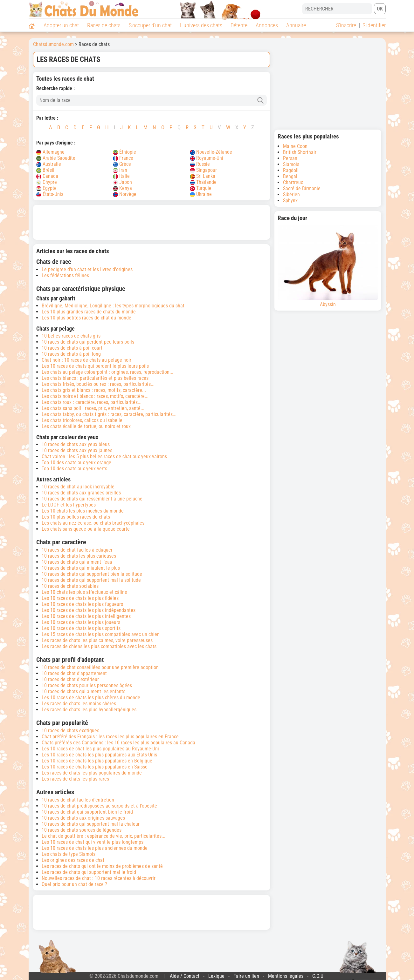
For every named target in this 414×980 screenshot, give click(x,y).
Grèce (122, 164)
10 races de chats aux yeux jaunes (77, 450)
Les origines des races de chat (73, 860)
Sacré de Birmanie (302, 188)
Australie (49, 164)
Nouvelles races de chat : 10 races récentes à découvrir (99, 878)
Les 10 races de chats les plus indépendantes (89, 610)
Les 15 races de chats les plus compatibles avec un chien (101, 634)
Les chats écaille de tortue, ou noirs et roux (86, 426)
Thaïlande (203, 182)
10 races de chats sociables (70, 586)
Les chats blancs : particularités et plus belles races (95, 378)
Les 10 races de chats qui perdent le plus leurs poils (95, 366)
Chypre (47, 182)
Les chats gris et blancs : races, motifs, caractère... (94, 390)
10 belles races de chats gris (71, 336)
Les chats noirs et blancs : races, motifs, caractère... (95, 396)
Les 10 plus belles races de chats (76, 517)
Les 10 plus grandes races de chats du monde (89, 312)
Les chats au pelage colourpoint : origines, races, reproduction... (107, 372)
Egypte (46, 188)
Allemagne (50, 152)
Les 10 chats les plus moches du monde (83, 511)
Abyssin (328, 266)
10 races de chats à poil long (71, 354)
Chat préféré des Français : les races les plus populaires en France (110, 737)
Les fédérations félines (65, 275)
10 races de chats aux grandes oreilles (81, 493)
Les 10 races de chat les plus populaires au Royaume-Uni (100, 749)
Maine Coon (295, 146)
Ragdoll (291, 170)
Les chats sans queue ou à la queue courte (86, 529)
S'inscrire (346, 25)
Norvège (125, 194)
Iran (120, 170)
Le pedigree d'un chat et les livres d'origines (87, 269)
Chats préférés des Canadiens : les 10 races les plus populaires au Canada (118, 743)
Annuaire (296, 25)
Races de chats (104, 25)
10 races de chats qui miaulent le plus (81, 568)
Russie (200, 164)
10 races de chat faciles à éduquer (77, 550)
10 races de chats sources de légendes (82, 830)
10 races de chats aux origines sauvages (83, 818)
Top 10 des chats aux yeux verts (74, 469)
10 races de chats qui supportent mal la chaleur (91, 824)
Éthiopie (124, 152)
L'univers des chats (201, 25)
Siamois (291, 164)
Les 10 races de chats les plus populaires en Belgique (97, 761)
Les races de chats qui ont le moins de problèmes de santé (102, 866)
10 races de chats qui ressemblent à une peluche (92, 499)
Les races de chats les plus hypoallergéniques (89, 710)
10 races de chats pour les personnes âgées (87, 685)
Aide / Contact (185, 976)
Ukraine (201, 194)
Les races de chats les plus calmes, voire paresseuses (97, 640)
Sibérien (291, 195)
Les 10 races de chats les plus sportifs (81, 628)
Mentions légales (286, 976)
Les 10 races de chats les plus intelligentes (86, 616)
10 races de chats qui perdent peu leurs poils (88, 342)
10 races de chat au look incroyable (78, 487)
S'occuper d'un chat (150, 25)
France (123, 158)
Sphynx (290, 201)
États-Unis (50, 194)
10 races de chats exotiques (70, 731)
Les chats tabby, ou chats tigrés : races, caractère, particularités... (109, 414)
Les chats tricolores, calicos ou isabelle (82, 420)
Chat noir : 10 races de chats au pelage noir (86, 360)
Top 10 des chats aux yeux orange (76, 463)
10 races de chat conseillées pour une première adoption (100, 667)
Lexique (216, 976)
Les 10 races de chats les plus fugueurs (82, 604)
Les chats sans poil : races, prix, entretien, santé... (93, 408)
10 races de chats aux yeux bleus (76, 444)
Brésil (45, 170)
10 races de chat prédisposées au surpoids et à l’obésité (99, 806)
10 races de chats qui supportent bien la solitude (92, 574)
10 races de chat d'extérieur (70, 679)
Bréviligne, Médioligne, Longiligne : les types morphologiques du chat (113, 306)
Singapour (203, 170)
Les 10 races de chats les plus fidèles (80, 598)
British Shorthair (300, 152)
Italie (121, 176)
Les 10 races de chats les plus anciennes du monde (95, 848)
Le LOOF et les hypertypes (69, 505)
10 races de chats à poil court (72, 348)
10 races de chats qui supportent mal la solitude (91, 580)
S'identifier (374, 25)
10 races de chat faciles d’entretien (78, 800)
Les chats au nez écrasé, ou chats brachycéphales (93, 523)
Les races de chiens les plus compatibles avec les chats (99, 646)
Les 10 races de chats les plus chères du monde (91, 698)
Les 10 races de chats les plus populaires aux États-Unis (99, 755)
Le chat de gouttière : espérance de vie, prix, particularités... (103, 836)
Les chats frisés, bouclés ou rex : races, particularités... (98, 384)
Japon (122, 182)
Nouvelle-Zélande (211, 152)
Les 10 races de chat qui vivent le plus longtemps (93, 842)
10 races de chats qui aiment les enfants (83, 691)
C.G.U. (318, 976)
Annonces (267, 25)
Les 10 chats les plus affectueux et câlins (84, 592)
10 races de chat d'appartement (74, 673)
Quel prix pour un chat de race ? (74, 884)
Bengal (290, 176)
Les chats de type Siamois (69, 854)
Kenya (122, 188)
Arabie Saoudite (56, 158)
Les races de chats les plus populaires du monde (92, 773)
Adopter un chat (61, 25)
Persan (290, 158)
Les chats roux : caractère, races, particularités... (92, 402)
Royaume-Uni (207, 158)
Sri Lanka (203, 176)
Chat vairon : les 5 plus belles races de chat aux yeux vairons (104, 456)
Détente (239, 25)
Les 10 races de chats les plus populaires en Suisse (95, 767)
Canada (47, 176)
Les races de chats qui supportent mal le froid (89, 872)
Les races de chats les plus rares (75, 779)
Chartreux (293, 182)
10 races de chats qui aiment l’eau (77, 562)
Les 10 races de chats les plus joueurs (81, 622)
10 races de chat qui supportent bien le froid (87, 812)
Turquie (201, 188)
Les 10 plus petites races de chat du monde (86, 318)
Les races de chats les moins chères (79, 704)
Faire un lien (246, 976)
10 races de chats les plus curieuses (79, 556)
